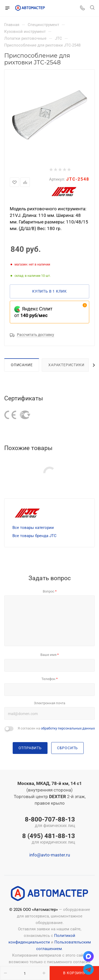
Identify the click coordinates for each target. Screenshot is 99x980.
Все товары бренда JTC (34, 536)
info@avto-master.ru (50, 855)
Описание (22, 365)
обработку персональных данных (68, 728)
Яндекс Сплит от (33, 312)
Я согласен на (56, 728)
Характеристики (66, 365)
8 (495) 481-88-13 (49, 839)
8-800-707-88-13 (49, 823)
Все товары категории (33, 528)
